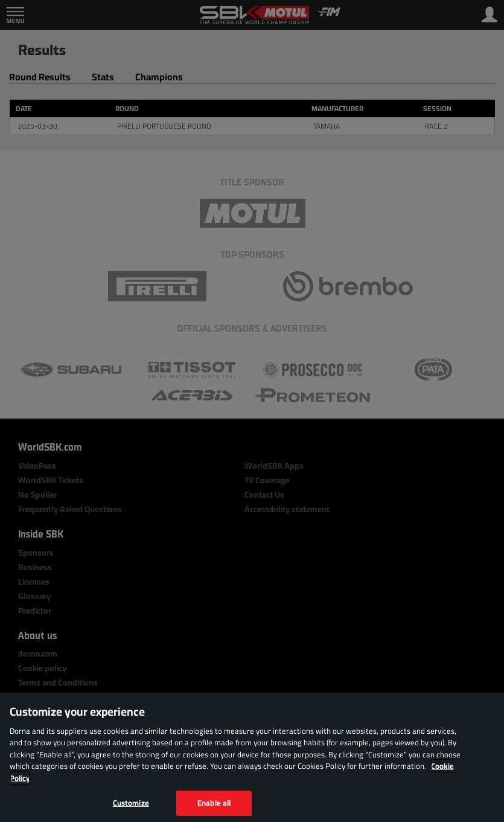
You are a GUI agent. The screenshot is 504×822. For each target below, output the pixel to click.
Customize (131, 803)
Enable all (214, 803)
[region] (252, 757)
